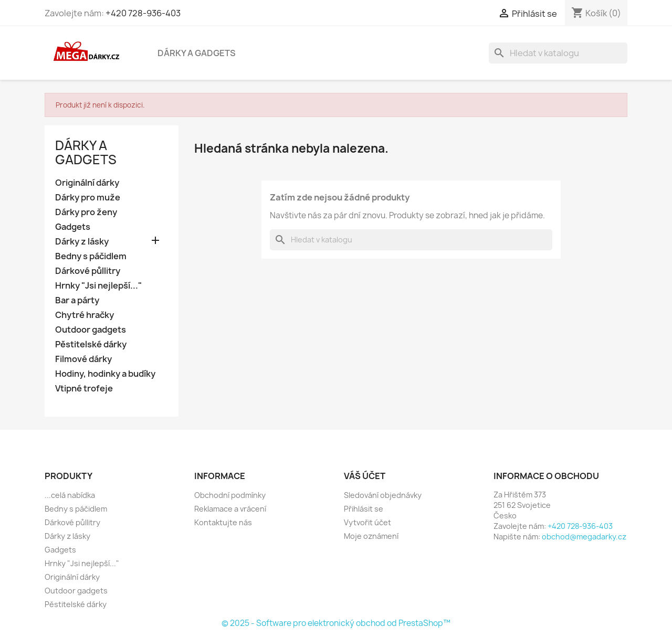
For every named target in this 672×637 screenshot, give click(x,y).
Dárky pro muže (88, 198)
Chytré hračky (85, 315)
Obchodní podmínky (230, 495)
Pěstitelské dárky (91, 344)
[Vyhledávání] (558, 53)
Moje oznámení (371, 536)
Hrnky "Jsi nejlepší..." (98, 286)
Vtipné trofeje (84, 389)
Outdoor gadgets (91, 330)
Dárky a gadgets (197, 53)
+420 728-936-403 (143, 13)
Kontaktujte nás (223, 522)
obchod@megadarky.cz (584, 537)
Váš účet (365, 476)
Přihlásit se (364, 509)
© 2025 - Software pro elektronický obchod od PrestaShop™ (336, 623)
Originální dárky (87, 183)
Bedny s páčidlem (91, 256)
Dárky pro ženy (86, 212)
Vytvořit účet (367, 522)
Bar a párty (77, 300)
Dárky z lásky (82, 242)
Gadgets (73, 227)
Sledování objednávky (383, 495)
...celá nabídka (70, 495)
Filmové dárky (83, 359)
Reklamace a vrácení (230, 509)
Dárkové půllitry (88, 271)
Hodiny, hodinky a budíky (105, 374)
